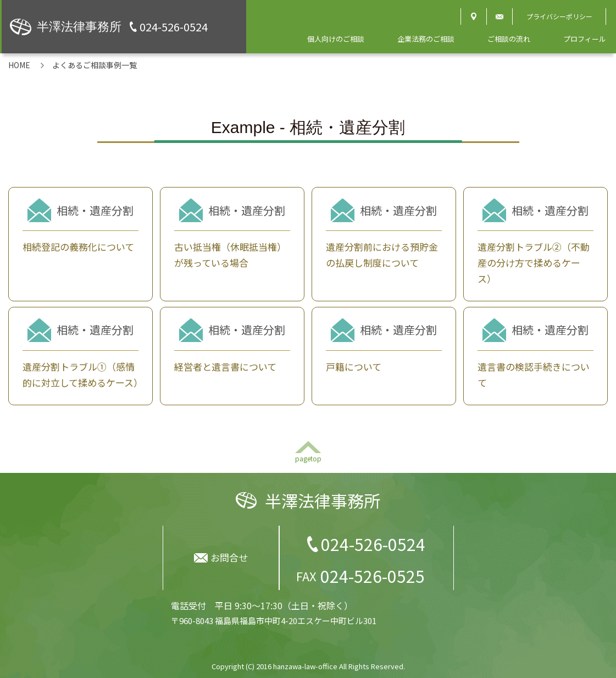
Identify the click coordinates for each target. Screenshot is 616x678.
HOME (19, 65)
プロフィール (585, 39)
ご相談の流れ (509, 39)
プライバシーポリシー (559, 16)
